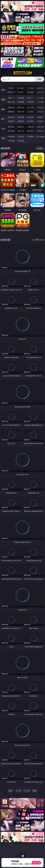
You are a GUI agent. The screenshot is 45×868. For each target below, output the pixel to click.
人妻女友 (30, 127)
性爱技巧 (40, 131)
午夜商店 (21, 137)
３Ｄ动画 (40, 98)
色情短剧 (21, 141)
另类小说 (21, 131)
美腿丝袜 (11, 121)
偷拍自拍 (21, 107)
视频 (3, 100)
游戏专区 (40, 88)
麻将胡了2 (11, 92)
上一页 (18, 791)
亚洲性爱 (11, 107)
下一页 (27, 791)
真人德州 (21, 88)
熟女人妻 (11, 102)
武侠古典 (40, 127)
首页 (10, 791)
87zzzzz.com (23, 73)
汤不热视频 (40, 137)
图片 (3, 119)
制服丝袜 (11, 112)
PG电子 (11, 88)
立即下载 (36, 863)
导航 (3, 138)
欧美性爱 (40, 107)
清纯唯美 (21, 121)
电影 (3, 109)
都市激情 (11, 127)
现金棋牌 (30, 92)
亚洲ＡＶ (11, 98)
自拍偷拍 (21, 98)
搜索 (39, 79)
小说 (3, 129)
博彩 (3, 90)
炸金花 (21, 92)
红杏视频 (11, 141)
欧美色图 (30, 117)
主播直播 (30, 102)
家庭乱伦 (21, 127)
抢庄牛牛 (40, 92)
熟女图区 (30, 121)
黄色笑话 (30, 131)
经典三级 (21, 112)
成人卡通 (30, 107)
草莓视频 (30, 137)
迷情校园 (11, 131)
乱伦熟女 (30, 112)
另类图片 (40, 121)
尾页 (35, 791)
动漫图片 (40, 117)
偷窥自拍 (11, 117)
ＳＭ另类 (40, 102)
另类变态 (40, 112)
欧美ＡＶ (30, 98)
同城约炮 (11, 137)
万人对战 (30, 88)
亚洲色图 (21, 117)
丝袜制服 (21, 102)
